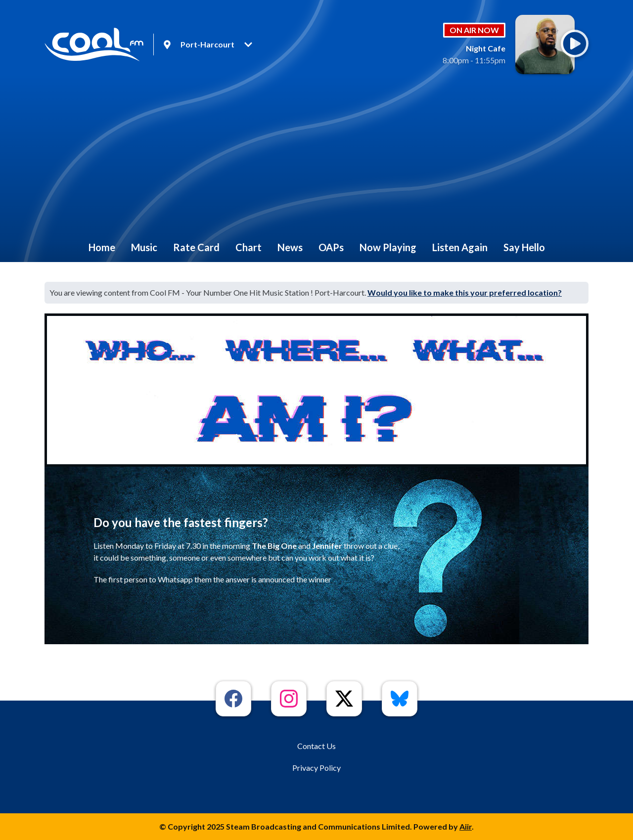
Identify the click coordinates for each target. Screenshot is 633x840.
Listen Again (460, 247)
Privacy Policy (316, 768)
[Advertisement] (316, 158)
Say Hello (524, 247)
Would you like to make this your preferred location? (465, 292)
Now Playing (388, 247)
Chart (249, 247)
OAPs (331, 247)
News (290, 247)
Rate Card (196, 247)
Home (102, 247)
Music (144, 247)
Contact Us (316, 746)
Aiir (466, 826)
